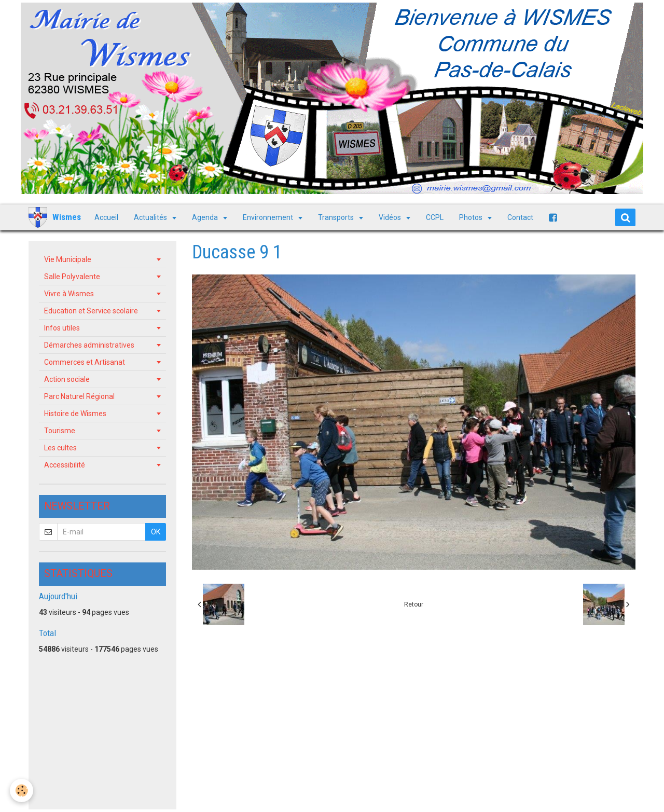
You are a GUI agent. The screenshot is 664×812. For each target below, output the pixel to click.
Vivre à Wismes (69, 294)
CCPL (435, 217)
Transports (337, 217)
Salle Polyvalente (72, 277)
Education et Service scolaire (91, 311)
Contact (520, 217)
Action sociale (67, 379)
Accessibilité (65, 465)
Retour (414, 604)
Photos (472, 217)
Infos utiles (62, 328)
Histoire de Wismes (75, 414)
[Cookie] (22, 790)
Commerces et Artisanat (85, 362)
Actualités (151, 217)
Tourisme (60, 431)
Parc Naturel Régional (79, 396)
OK (156, 532)
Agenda (206, 217)
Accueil (106, 217)
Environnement (269, 217)
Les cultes (60, 448)
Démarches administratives (89, 345)
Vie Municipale (68, 259)
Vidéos (391, 217)
